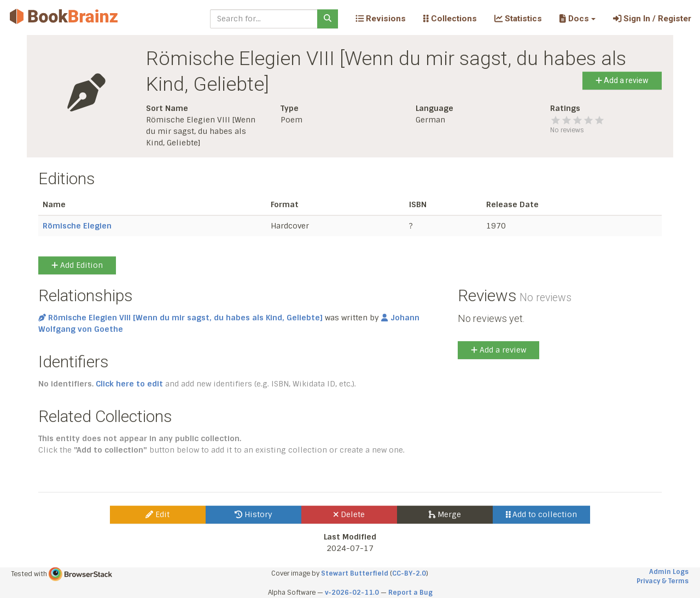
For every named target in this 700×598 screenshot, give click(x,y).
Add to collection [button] (542, 514)
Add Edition (77, 265)
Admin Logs (669, 572)
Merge (445, 514)
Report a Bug (410, 593)
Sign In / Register (652, 19)
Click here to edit (129, 384)
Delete (349, 514)
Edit (157, 514)
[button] (577, 19)
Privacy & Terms (663, 581)
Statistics (518, 19)
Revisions (381, 19)
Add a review (622, 80)
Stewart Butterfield (355, 573)
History (253, 514)
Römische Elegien (77, 226)
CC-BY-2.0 (409, 573)
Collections (450, 19)
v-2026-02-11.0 (352, 593)
